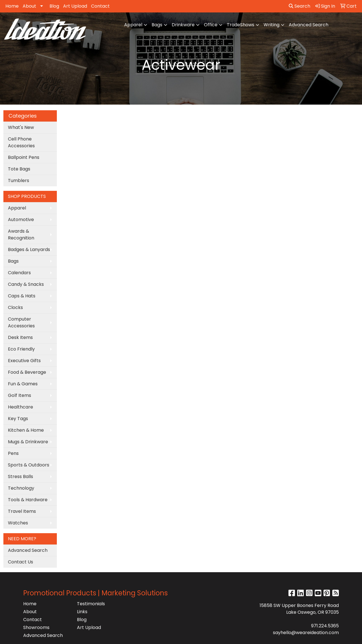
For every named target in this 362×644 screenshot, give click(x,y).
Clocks (15, 307)
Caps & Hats (22, 296)
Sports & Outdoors (29, 465)
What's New (21, 127)
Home (12, 6)
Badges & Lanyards (29, 249)
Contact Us (21, 562)
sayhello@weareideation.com (306, 633)
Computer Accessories (21, 322)
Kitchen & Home (26, 430)
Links (82, 612)
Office (211, 25)
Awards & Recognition (21, 235)
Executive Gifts (24, 361)
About (29, 6)
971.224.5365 (325, 626)
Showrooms (36, 627)
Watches (18, 523)
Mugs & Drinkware (28, 442)
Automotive (21, 220)
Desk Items (20, 337)
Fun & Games (23, 384)
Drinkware (183, 25)
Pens (13, 453)
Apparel (133, 25)
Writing (271, 25)
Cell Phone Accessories (21, 142)
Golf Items (20, 395)
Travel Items (22, 511)
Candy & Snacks (26, 284)
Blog (54, 6)
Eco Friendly (21, 349)
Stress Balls (21, 476)
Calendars (19, 273)
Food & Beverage (27, 372)
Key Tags (18, 419)
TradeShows (241, 25)
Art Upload (75, 6)
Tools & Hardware (28, 500)
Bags (157, 25)
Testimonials (91, 604)
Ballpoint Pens (24, 157)
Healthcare (21, 407)
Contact (100, 6)
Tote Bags (19, 169)
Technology (21, 488)
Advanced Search (309, 25)
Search (299, 6)
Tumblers (19, 181)
